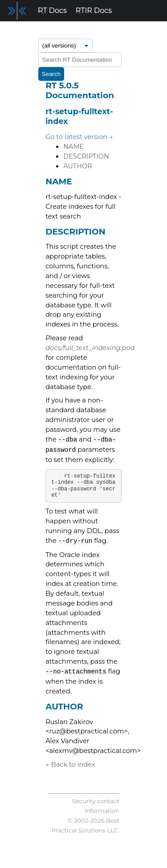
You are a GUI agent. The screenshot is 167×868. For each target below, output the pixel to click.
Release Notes (30, 32)
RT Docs (52, 10)
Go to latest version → (79, 137)
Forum (76, 32)
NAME (73, 147)
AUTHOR (78, 166)
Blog (105, 32)
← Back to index (70, 764)
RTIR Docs (94, 10)
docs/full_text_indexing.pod (90, 348)
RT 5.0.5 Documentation (80, 90)
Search (51, 74)
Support (136, 32)
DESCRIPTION (86, 156)
